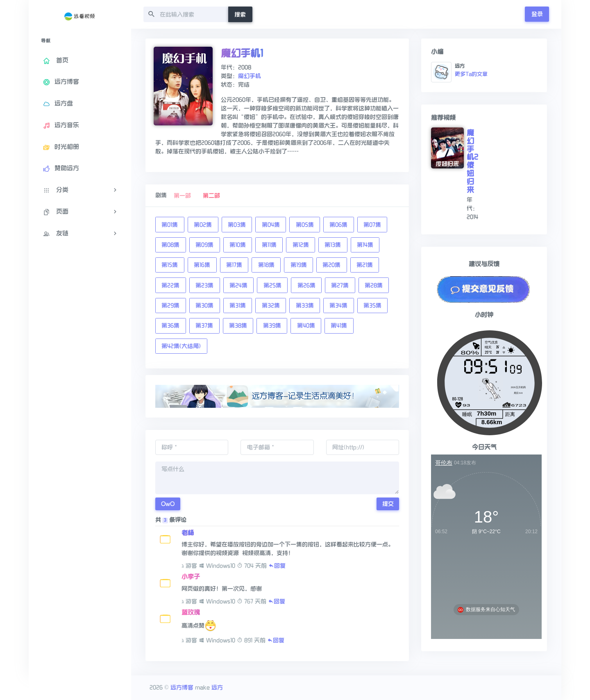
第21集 (365, 265)
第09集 (204, 245)
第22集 (170, 285)
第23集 (204, 285)
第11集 (269, 245)
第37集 (204, 326)
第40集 (306, 326)
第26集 (306, 285)
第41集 (339, 326)
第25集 (272, 285)
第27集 (340, 285)
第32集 (271, 306)
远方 (217, 687)
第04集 (271, 225)
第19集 (299, 265)
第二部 (211, 196)
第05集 (305, 225)
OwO (168, 504)
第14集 (365, 245)
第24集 (238, 285)
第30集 (204, 306)
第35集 (372, 306)
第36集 (170, 326)
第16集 (202, 265)
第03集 (237, 225)
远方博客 (182, 687)
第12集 (301, 245)
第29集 (170, 306)
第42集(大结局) (181, 346)
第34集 (338, 306)
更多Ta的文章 (471, 74)
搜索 (240, 15)
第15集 (170, 265)
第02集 (203, 225)
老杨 (188, 533)
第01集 (170, 225)
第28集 (374, 285)
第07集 (372, 225)
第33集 (305, 306)
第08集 (170, 245)
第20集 (331, 265)
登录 (537, 14)
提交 (388, 504)
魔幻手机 (250, 76)
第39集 (272, 326)
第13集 (333, 245)
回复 (277, 566)
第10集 (238, 245)
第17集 (234, 265)
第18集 (266, 265)
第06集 (338, 225)
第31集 (238, 306)
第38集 (238, 326)
